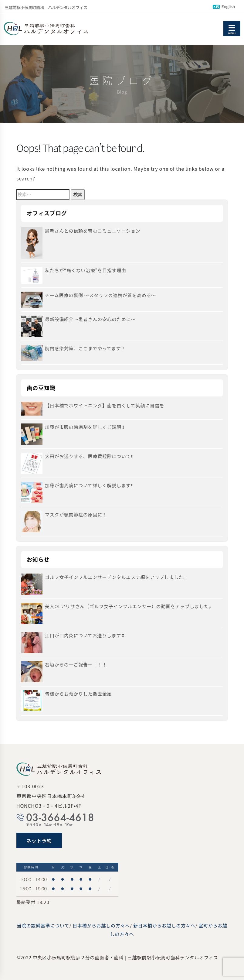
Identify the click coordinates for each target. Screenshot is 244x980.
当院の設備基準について (43, 925)
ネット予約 (39, 841)
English (224, 6)
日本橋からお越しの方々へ (101, 925)
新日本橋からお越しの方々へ (164, 925)
